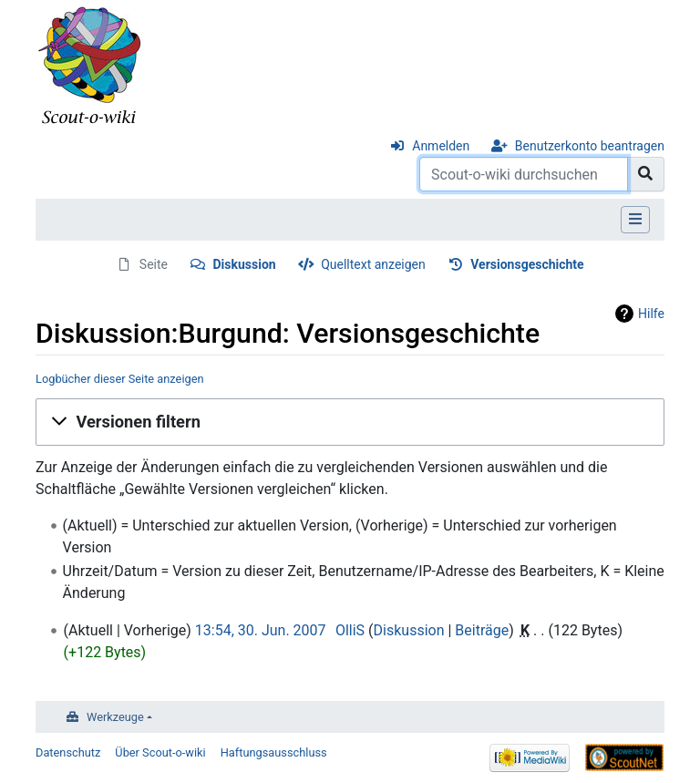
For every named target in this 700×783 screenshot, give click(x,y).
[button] (350, 422)
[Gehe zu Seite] (646, 174)
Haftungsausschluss (274, 752)
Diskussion (244, 264)
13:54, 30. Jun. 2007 (261, 630)
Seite (154, 264)
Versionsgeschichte (527, 264)
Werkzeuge (115, 717)
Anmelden (441, 146)
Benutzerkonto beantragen (590, 146)
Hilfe (651, 314)
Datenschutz (68, 752)
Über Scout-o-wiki (160, 752)
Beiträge (482, 630)
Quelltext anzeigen (373, 264)
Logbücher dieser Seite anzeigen (120, 379)
